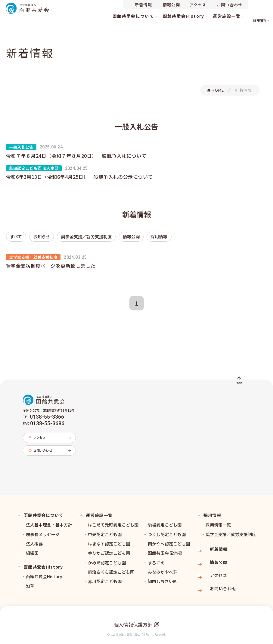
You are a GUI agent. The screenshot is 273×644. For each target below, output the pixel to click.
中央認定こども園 (105, 531)
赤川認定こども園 (105, 578)
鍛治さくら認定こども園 (111, 569)
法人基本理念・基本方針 (49, 522)
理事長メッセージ (43, 531)
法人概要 (34, 541)
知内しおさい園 (163, 578)
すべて (13, 236)
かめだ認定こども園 (107, 560)
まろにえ (156, 560)
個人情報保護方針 (136, 618)
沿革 (30, 583)
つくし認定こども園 (167, 531)
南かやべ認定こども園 (169, 541)
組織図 (32, 550)
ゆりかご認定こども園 (109, 550)
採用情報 (119, 236)
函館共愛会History (44, 573)
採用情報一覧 (218, 522)
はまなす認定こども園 (109, 541)
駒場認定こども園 (165, 522)
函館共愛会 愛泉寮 (165, 550)
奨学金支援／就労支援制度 (66, 236)
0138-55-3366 (47, 414)
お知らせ (33, 236)
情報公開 (99, 236)
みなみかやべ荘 (163, 569)
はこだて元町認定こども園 (113, 522)
